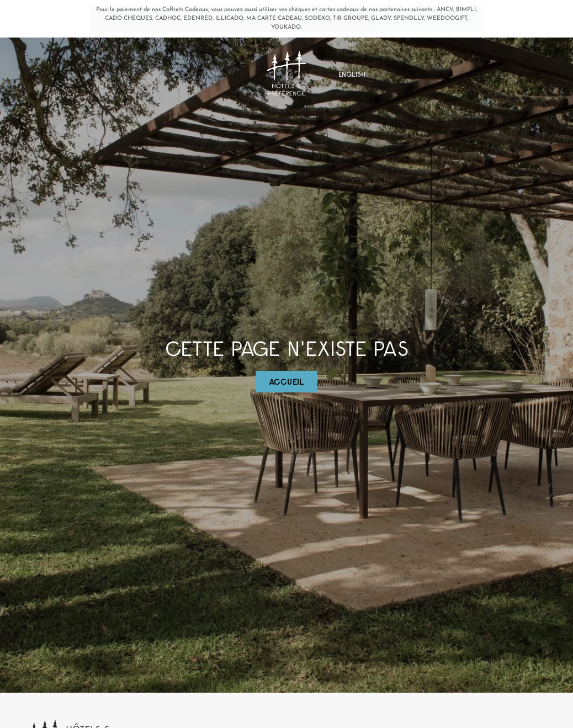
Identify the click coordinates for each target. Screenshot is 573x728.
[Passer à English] (352, 77)
